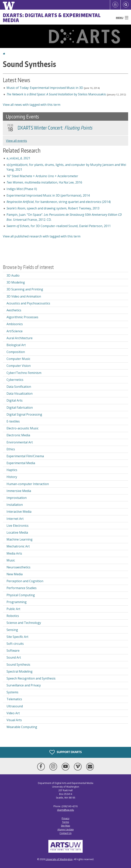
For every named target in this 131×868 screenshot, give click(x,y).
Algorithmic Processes (22, 317)
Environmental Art (20, 442)
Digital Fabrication (20, 408)
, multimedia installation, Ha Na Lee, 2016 (44, 182)
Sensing (12, 630)
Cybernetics (15, 380)
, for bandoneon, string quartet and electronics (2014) (59, 202)
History (12, 477)
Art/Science (15, 331)
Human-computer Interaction (28, 484)
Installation (15, 505)
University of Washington (59, 859)
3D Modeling (16, 282)
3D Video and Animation (24, 296)
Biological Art (16, 345)
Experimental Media (21, 463)
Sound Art (14, 657)
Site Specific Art (17, 637)
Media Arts (14, 553)
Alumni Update (66, 830)
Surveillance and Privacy (24, 685)
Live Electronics (18, 526)
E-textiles (13, 421)
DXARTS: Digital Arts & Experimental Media (52, 18)
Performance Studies (22, 588)
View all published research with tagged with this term (42, 236)
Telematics (14, 699)
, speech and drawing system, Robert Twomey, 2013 (53, 208)
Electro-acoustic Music (23, 428)
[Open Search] (126, 5)
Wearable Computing (22, 727)
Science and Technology (24, 623)
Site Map (65, 826)
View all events (16, 141)
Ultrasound (15, 706)
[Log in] (115, 5)
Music (11, 560)
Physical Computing (21, 595)
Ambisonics (15, 324)
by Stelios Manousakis (56, 94)
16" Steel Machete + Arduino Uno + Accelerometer (42, 176)
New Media (15, 574)
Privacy (65, 818)
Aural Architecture (20, 338)
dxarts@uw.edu (65, 810)
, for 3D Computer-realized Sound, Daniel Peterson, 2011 (59, 226)
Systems (12, 692)
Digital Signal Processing (24, 414)
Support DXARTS (66, 752)
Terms (65, 822)
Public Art (13, 609)
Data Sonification (19, 387)
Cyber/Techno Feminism (24, 373)
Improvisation (17, 498)
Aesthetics (14, 310)
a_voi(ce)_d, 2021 (18, 158)
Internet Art (15, 519)
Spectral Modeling (20, 671)
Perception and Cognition (25, 581)
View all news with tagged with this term (32, 105)
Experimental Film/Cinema (25, 456)
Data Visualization (20, 393)
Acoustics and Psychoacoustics (28, 303)
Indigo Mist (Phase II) (22, 189)
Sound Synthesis (18, 665)
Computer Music (18, 359)
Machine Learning (20, 539)
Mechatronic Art (18, 546)
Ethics (11, 449)
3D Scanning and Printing (25, 289)
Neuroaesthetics (18, 567)
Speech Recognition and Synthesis (31, 678)
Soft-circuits (15, 644)
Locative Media (17, 532)
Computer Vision (19, 366)
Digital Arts (15, 400)
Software (13, 651)
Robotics (13, 616)
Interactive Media (19, 512)
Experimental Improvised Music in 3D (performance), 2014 (48, 195)
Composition (16, 352)
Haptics (12, 470)
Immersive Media (19, 491)
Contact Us (65, 833)
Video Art (13, 713)
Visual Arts (14, 720)
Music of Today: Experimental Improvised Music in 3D (45, 88)
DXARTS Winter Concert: (55, 128)
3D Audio (13, 275)
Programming (17, 602)
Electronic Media (18, 435)
